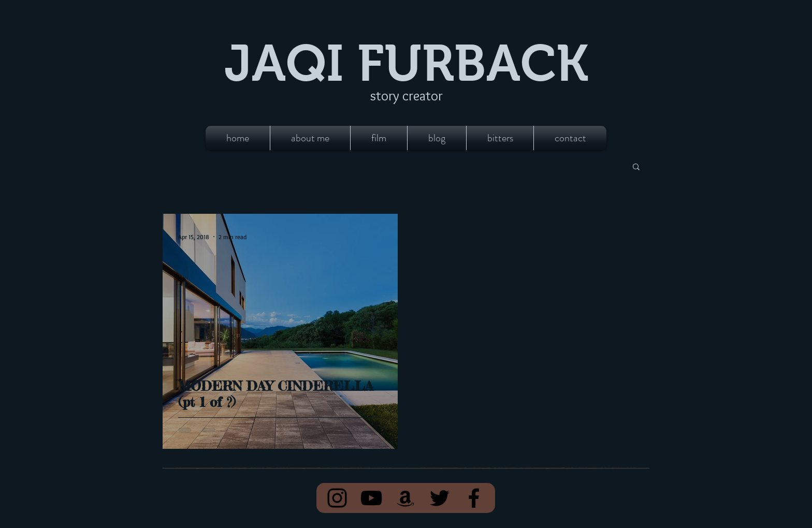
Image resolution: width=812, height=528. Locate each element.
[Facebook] (474, 498)
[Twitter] (440, 498)
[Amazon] (405, 498)
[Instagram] (337, 498)
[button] (636, 167)
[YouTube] (371, 498)
